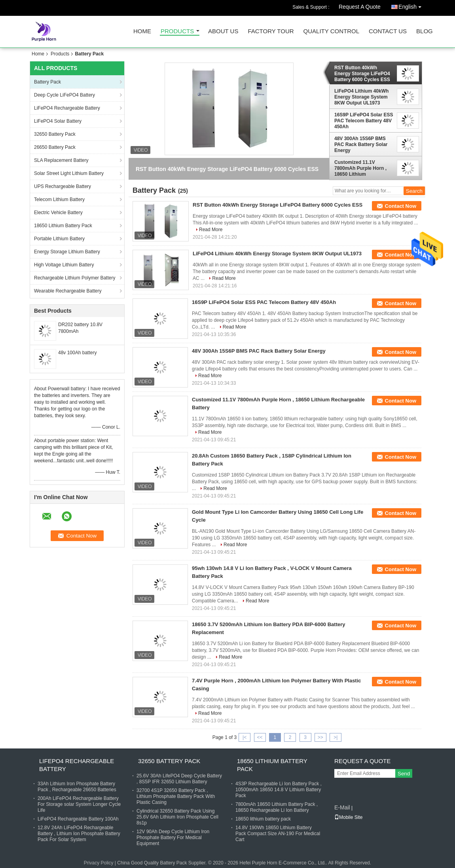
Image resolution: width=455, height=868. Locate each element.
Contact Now (401, 206)
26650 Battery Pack (55, 147)
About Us (223, 31)
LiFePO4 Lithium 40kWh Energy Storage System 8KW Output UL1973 (361, 97)
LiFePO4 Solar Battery (58, 121)
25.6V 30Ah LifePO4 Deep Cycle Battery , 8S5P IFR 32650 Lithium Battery (179, 779)
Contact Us (388, 31)
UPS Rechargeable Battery (63, 186)
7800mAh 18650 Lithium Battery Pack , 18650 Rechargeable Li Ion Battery (277, 807)
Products (177, 31)
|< (245, 737)
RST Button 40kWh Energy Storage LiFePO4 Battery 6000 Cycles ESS (362, 74)
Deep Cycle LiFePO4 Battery (64, 95)
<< (260, 737)
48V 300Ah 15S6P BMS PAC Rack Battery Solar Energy (361, 144)
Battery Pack (47, 82)
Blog (425, 31)
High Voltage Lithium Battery (64, 265)
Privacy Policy (99, 863)
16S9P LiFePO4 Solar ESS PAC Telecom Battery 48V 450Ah (364, 121)
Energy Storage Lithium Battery (67, 252)
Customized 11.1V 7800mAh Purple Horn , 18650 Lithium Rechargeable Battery (360, 168)
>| (336, 737)
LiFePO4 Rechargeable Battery (67, 108)
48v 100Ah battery (77, 353)
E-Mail (342, 807)
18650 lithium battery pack (263, 819)
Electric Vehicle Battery (58, 213)
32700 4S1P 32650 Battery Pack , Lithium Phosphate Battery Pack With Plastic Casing (176, 796)
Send (404, 774)
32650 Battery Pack (55, 134)
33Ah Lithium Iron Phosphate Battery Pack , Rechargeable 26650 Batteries (77, 787)
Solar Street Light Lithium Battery (69, 173)
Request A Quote (360, 7)
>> (320, 737)
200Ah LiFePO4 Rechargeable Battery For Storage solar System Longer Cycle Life (79, 804)
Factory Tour (271, 31)
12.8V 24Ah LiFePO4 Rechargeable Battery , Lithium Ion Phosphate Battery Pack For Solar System (79, 834)
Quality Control (331, 31)
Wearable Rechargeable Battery (68, 291)
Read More (211, 230)
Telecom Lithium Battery (59, 199)
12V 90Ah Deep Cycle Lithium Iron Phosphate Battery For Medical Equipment (173, 838)
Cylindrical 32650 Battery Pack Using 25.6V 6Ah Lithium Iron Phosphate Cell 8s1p (177, 817)
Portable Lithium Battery (59, 239)
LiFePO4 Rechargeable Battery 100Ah (78, 819)
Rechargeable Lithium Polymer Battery (75, 278)
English (412, 5)
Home (142, 31)
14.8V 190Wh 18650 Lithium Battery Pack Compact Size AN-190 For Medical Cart (278, 834)
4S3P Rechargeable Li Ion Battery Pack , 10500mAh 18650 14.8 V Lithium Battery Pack (279, 790)
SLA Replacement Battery (61, 160)
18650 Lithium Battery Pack (63, 226)
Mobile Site (348, 817)
